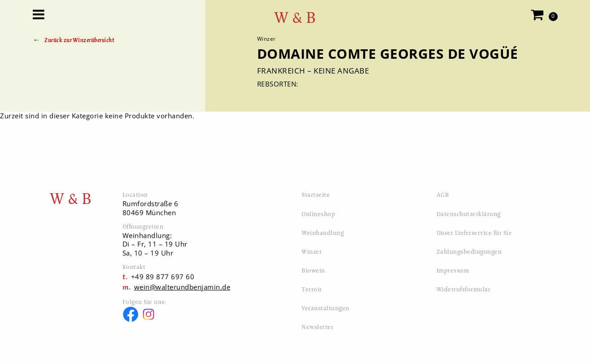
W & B (295, 18)
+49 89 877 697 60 (163, 277)
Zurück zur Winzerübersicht (79, 40)
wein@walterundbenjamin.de (182, 287)
